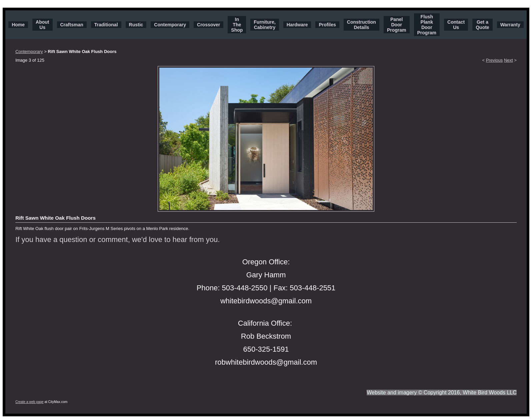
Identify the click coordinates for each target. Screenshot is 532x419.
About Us (42, 25)
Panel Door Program (397, 25)
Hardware (297, 25)
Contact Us (456, 25)
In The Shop (237, 25)
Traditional (106, 25)
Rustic (136, 25)
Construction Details (361, 25)
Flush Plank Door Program (427, 25)
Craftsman (72, 25)
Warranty (510, 25)
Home (18, 25)
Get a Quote (482, 25)
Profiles (327, 25)
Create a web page (29, 402)
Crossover (208, 25)
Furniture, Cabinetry (264, 25)
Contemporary (170, 25)
